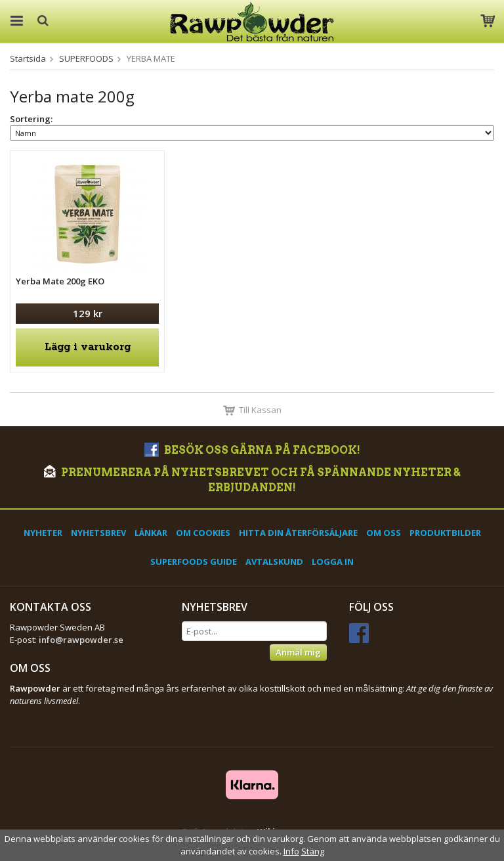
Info (291, 851)
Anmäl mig (298, 652)
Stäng (313, 851)
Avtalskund (274, 562)
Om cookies (203, 533)
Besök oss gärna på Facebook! (252, 450)
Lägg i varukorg (88, 347)
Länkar (151, 533)
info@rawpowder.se (81, 640)
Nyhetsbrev (98, 533)
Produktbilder (445, 533)
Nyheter (43, 533)
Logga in (333, 562)
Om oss (384, 533)
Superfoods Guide (194, 562)
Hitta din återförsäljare (298, 533)
